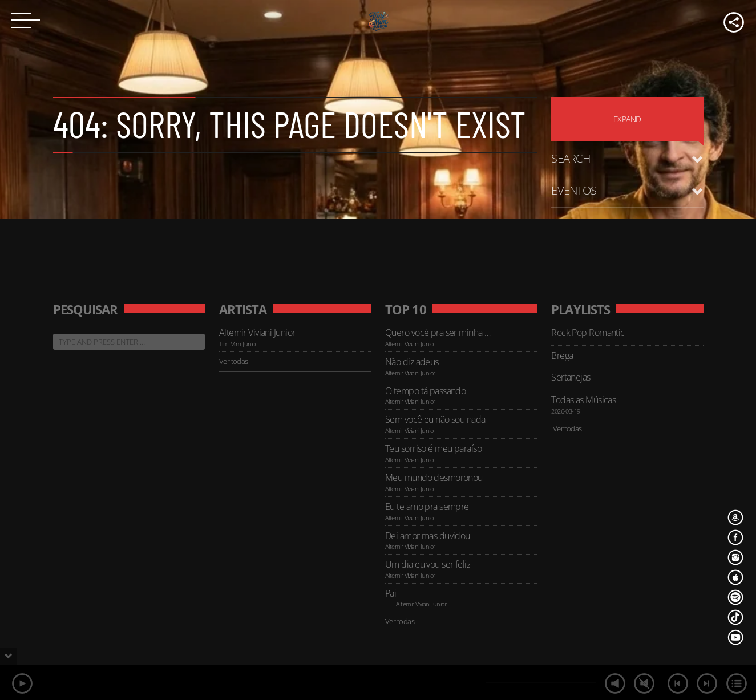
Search (571, 158)
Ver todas (234, 361)
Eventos (574, 190)
